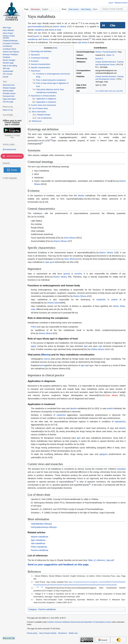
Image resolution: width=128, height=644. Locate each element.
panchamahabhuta (36, 27)
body (59, 30)
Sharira (98, 52)
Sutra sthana (111, 395)
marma (47, 359)
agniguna (104, 454)
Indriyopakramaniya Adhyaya (44, 527)
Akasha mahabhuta (39, 537)
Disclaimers (63, 633)
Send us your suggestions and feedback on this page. (58, 565)
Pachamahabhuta (109, 52)
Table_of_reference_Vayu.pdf (101, 560)
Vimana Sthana (54, 303)
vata (79, 42)
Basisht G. (99, 59)
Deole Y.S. (110, 55)
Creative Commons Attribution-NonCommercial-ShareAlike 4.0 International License (79, 622)
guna (52, 262)
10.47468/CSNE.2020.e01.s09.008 (109, 91)
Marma (46, 355)
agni (33, 346)
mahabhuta (39, 30)
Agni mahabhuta (38, 540)
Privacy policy (32, 633)
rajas (47, 262)
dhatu (122, 306)
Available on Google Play (12, 137)
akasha (81, 196)
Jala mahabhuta (38, 543)
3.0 (38, 587)
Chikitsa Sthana (97, 349)
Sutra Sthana (70, 238)
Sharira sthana (59, 27)
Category (33, 609)
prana (36, 36)
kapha (117, 422)
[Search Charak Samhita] (115, 9)
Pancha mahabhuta (39, 550)
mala (33, 309)
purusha (78, 274)
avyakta (121, 469)
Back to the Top (9, 638)
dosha (52, 30)
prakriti (114, 300)
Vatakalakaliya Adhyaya (41, 524)
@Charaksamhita (9, 149)
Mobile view (73, 633)
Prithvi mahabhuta (39, 547)
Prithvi (34, 327)
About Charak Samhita (48, 633)
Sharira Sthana (60, 241)
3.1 (42, 587)
